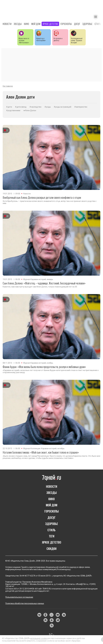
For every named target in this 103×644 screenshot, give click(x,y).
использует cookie (39, 638)
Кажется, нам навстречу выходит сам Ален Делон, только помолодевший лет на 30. (40, 287)
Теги (52, 536)
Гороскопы (66, 24)
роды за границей (63, 107)
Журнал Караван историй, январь (38, 279)
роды (48, 107)
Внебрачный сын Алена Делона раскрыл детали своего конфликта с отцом (42, 197)
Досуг (77, 24)
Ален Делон (31, 110)
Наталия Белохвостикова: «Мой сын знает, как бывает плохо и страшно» (41, 452)
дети (10, 107)
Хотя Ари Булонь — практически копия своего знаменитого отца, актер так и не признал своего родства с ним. (50, 202)
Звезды (18, 24)
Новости (7, 24)
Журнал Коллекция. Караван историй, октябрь (44, 448)
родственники (14, 110)
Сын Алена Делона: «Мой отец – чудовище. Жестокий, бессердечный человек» (44, 283)
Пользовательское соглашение (19, 597)
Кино (26, 24)
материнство (82, 107)
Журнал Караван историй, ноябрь (38, 363)
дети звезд (21, 107)
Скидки (51, 549)
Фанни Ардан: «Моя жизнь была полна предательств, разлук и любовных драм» (44, 367)
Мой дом (36, 24)
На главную (8, 86)
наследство (36, 107)
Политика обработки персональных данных (25, 603)
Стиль (98, 24)
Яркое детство (50, 24)
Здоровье (87, 24)
